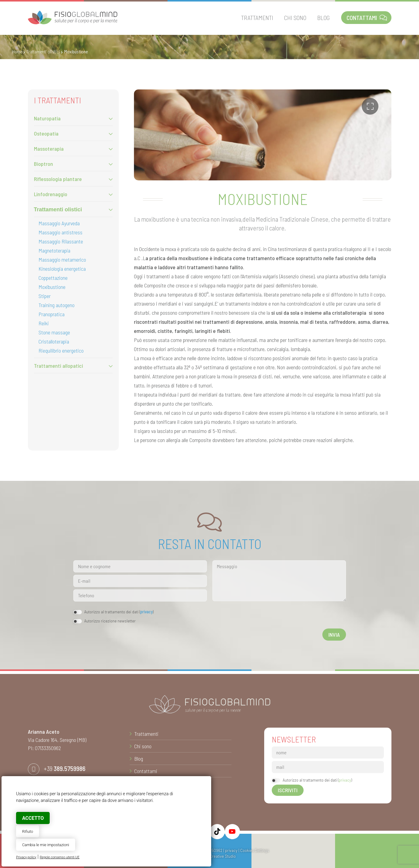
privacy (146, 612)
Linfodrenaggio (51, 194)
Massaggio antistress (60, 232)
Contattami (146, 771)
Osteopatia (46, 133)
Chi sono (143, 746)
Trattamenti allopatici (58, 366)
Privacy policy (26, 857)
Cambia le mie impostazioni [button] (46, 845)
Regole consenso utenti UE (60, 857)
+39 (65, 768)
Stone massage (54, 332)
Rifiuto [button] (28, 831)
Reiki (44, 323)
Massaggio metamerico (62, 260)
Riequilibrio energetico (61, 350)
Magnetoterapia (54, 250)
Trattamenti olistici (43, 52)
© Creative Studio (220, 856)
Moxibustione (52, 287)
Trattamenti (146, 734)
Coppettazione (53, 278)
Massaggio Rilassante (61, 241)
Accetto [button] (33, 818)
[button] (370, 106)
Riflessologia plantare (58, 179)
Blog (139, 759)
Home (17, 52)
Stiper (45, 296)
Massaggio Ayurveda (59, 223)
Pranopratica (52, 314)
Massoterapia (49, 149)
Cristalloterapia (54, 341)
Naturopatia (47, 118)
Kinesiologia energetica (62, 269)
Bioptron (43, 164)
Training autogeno (57, 305)
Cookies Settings (255, 850)
